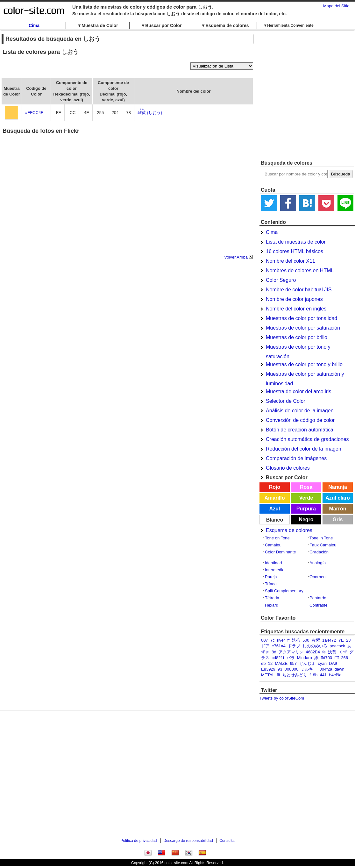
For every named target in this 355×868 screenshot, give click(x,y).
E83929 (268, 669)
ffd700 (326, 658)
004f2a (326, 669)
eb (263, 663)
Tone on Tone (277, 538)
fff (278, 675)
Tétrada (272, 598)
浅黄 (332, 652)
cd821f (278, 658)
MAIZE (281, 663)
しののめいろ (315, 646)
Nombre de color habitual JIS (299, 290)
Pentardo (318, 598)
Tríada (271, 584)
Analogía (318, 563)
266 (344, 658)
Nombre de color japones (294, 299)
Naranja (338, 487)
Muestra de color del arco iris (298, 391)
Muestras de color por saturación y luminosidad (305, 375)
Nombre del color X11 (291, 261)
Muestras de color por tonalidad (302, 318)
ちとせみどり (295, 675)
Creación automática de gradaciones (307, 439)
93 (280, 669)
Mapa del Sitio (336, 6)
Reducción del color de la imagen (304, 449)
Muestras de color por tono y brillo (304, 364)
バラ (291, 658)
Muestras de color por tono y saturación (298, 348)
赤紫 (316, 640)
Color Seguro (281, 280)
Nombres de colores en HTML (300, 270)
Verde (306, 498)
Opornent (318, 577)
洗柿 (296, 640)
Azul (275, 509)
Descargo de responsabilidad (188, 841)
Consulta (227, 841)
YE (341, 640)
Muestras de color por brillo (297, 337)
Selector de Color (286, 401)
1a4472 (329, 640)
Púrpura (306, 509)
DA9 (333, 663)
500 (306, 640)
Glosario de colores (288, 468)
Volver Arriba (236, 257)
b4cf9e (335, 675)
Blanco (275, 520)
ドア (265, 646)
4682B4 (313, 652)
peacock (337, 646)
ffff (337, 658)
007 (265, 640)
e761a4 (278, 646)
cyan (322, 663)
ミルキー (309, 669)
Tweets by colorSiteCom (282, 698)
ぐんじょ (307, 663)
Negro (306, 519)
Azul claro (337, 498)
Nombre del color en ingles (296, 309)
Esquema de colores (289, 530)
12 (270, 663)
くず (343, 652)
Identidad (273, 563)
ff (288, 640)
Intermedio (275, 570)
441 (323, 675)
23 (348, 640)
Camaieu (273, 545)
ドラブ (294, 646)
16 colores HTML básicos (295, 251)
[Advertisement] (60, 95)
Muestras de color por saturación (303, 328)
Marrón (337, 509)
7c (273, 640)
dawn (340, 669)
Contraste (318, 605)
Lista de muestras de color (296, 242)
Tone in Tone (321, 538)
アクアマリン (291, 652)
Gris (337, 519)
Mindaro (305, 658)
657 (293, 663)
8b (315, 675)
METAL (268, 675)
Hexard (272, 605)
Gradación (319, 552)
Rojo (275, 487)
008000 (291, 669)
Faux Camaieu (323, 545)
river (281, 640)
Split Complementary (284, 591)
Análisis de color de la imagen (300, 411)
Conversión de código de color (300, 420)
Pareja (271, 577)
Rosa (306, 487)
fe (324, 652)
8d (274, 652)
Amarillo (274, 498)
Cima (34, 25)
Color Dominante (280, 552)
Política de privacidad (138, 841)
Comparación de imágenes (296, 458)
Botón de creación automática (300, 430)
